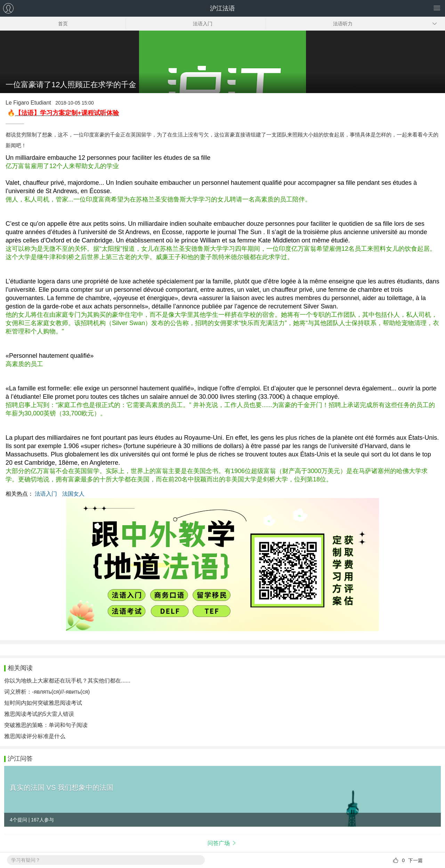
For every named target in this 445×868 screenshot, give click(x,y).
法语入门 (46, 494)
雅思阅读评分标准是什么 (35, 736)
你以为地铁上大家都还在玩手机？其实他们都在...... (67, 681)
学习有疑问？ (26, 860)
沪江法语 (222, 8)
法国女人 (73, 494)
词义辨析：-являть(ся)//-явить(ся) (47, 692)
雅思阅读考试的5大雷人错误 (39, 714)
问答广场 (219, 843)
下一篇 (415, 860)
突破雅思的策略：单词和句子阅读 (46, 725)
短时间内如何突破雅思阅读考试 (43, 703)
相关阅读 (20, 668)
